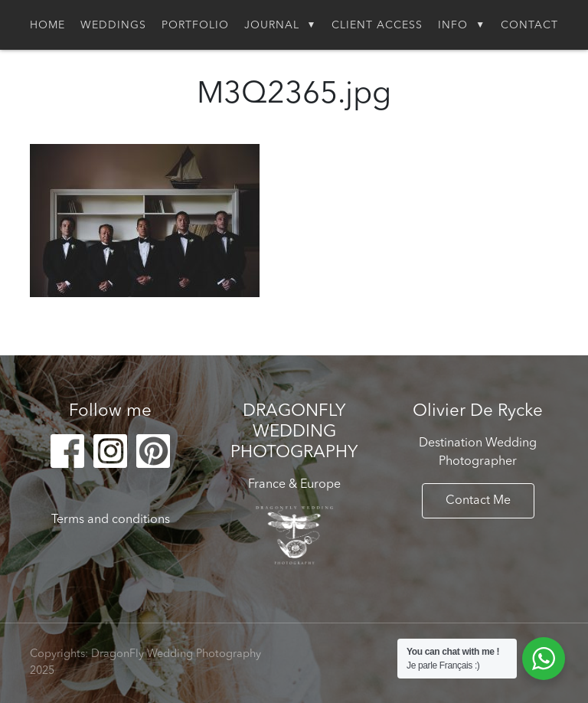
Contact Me (478, 501)
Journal (272, 25)
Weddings (113, 25)
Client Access (377, 25)
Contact (529, 25)
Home (47, 25)
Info (453, 25)
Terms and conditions (111, 520)
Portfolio (195, 25)
